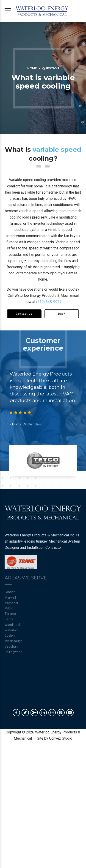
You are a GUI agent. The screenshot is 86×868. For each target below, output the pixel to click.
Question (51, 68)
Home (32, 68)
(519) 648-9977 (49, 302)
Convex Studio (61, 738)
